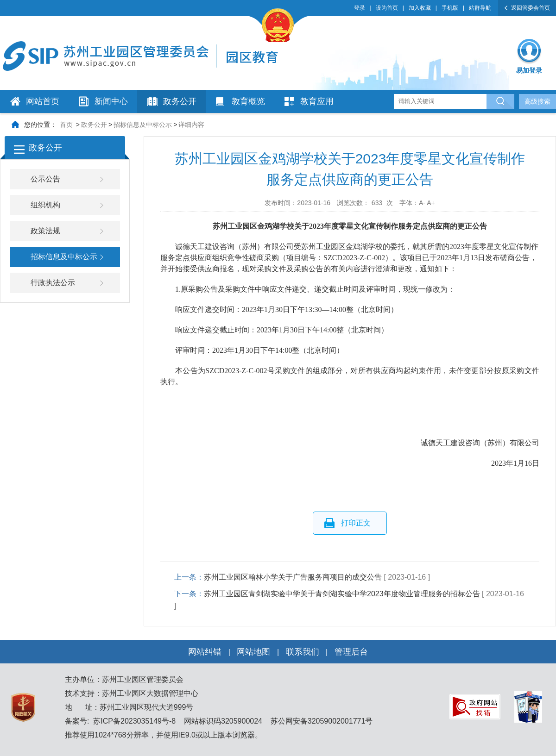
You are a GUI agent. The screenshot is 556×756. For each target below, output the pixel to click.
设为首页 (387, 8)
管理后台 (351, 652)
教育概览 (248, 101)
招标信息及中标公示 (143, 125)
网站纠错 (205, 652)
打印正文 (356, 523)
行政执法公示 (53, 283)
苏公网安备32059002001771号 (320, 721)
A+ (431, 203)
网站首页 (43, 101)
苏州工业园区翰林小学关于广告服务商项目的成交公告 (293, 577)
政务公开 (180, 101)
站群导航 (480, 8)
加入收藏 (420, 8)
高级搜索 (537, 101)
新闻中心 (111, 101)
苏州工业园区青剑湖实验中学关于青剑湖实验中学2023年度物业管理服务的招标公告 (342, 594)
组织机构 (45, 205)
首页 (66, 125)
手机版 (450, 8)
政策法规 (45, 231)
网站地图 (253, 652)
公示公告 (45, 179)
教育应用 (317, 101)
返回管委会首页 (531, 8)
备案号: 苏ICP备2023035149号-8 (120, 721)
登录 (360, 8)
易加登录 (529, 70)
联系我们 (303, 652)
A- (422, 203)
